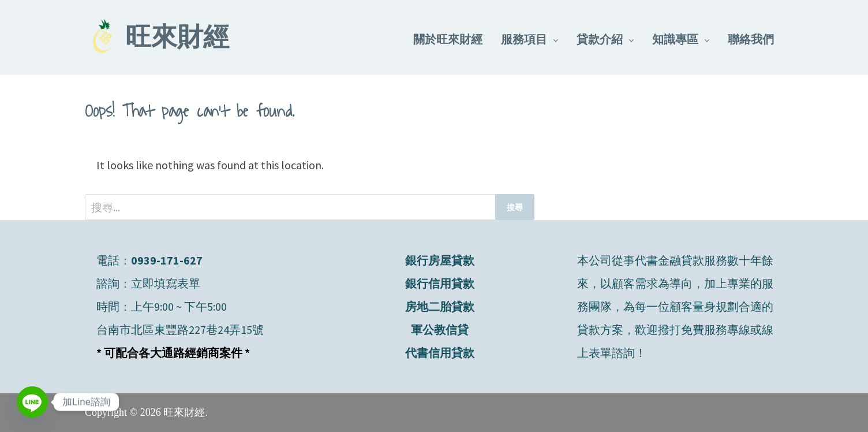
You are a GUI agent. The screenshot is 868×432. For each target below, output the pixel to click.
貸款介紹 (600, 39)
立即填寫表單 (166, 283)
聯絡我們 (751, 39)
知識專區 (675, 39)
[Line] (32, 402)
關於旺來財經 (448, 39)
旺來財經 (177, 39)
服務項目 (524, 39)
